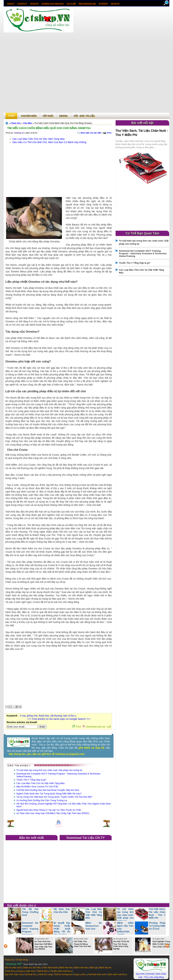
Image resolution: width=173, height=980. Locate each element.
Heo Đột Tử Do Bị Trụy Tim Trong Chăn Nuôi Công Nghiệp (121, 945)
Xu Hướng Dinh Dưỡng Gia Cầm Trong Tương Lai (42, 800)
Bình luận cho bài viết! (91, 133)
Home (11, 116)
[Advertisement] (84, 60)
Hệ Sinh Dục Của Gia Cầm (62, 911)
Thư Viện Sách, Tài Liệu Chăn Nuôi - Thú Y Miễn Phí (157, 914)
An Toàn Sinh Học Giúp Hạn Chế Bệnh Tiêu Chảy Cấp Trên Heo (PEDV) (53, 813)
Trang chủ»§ (7, 123)
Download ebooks (53, 4)
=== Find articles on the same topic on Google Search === (59, 719)
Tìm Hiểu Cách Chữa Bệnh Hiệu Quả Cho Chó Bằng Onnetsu (49, 128)
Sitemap (103, 4)
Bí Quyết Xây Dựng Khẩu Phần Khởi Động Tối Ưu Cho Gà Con (62, 929)
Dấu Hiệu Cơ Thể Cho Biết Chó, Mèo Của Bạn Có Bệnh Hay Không (49, 142)
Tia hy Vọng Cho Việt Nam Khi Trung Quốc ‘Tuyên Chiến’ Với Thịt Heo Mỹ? (54, 797)
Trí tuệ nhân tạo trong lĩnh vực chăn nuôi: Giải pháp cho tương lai (49, 770)
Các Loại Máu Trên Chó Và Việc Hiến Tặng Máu (39, 139)
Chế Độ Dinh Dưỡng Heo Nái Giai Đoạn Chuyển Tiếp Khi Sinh (48, 790)
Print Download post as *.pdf (91, 727)
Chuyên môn (29, 116)
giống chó (32, 716)
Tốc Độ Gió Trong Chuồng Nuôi (30, 912)
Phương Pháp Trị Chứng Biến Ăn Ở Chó (157, 926)
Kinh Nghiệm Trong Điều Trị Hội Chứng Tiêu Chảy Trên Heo (161, 944)
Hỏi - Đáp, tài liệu (84, 116)
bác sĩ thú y (70, 716)
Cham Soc (16, 123)
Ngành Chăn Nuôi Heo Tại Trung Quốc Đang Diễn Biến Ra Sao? (49, 794)
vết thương (56, 716)
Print (109, 133)
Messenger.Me (87, 4)
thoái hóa (44, 716)
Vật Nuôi (48, 116)
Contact (22, 4)
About (11, 4)
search (115, 4)
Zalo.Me (71, 4)
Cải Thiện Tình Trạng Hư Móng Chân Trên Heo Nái (82, 944)
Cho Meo (28, 123)
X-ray (22, 716)
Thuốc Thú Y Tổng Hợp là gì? (31, 780)
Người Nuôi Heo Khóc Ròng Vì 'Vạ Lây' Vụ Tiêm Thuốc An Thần (49, 810)
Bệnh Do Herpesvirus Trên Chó (94, 926)
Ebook (63, 116)
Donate (34, 4)
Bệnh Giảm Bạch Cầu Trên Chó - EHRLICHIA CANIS (125, 929)
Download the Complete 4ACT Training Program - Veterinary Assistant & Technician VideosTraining (143, 253)
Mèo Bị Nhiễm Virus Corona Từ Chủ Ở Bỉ (37, 787)
